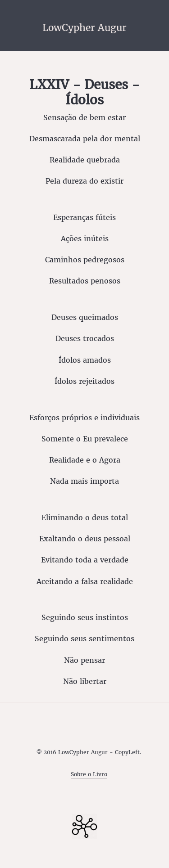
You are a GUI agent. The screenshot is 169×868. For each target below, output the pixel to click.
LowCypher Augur (84, 27)
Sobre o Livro (89, 774)
